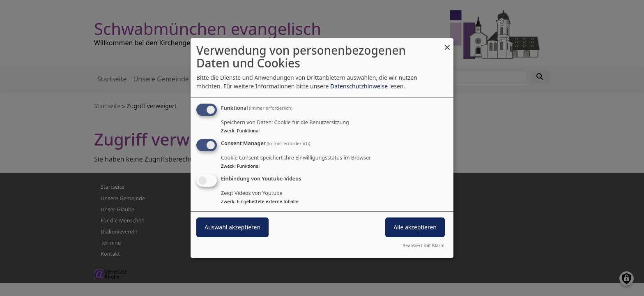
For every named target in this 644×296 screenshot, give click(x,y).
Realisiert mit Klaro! (423, 245)
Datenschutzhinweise (359, 86)
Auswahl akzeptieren (232, 227)
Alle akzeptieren (415, 227)
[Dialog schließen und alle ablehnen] (447, 43)
